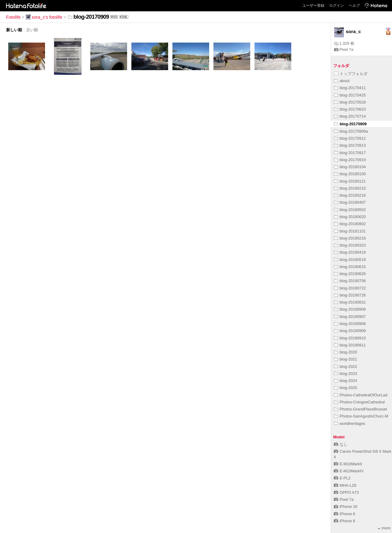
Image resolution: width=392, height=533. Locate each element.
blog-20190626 (350, 274)
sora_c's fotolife (44, 17)
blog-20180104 (350, 167)
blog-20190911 (350, 345)
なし (341, 444)
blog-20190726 (350, 295)
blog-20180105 (350, 174)
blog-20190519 (350, 260)
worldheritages (349, 423)
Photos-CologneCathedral (359, 402)
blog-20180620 (350, 217)
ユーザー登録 (313, 6)
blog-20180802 (350, 224)
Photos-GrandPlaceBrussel (360, 409)
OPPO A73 (346, 492)
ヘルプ (354, 6)
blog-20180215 (350, 188)
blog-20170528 (350, 102)
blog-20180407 (350, 202)
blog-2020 (345, 352)
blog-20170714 (350, 116)
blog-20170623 (350, 109)
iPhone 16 (346, 507)
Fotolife (13, 17)
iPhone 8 (345, 521)
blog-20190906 (350, 309)
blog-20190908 (350, 324)
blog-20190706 (350, 281)
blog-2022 (345, 367)
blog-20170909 (350, 124)
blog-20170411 (350, 88)
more (384, 528)
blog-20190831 (350, 302)
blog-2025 (345, 388)
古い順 (32, 30)
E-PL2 (342, 478)
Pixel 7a (344, 49)
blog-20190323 (350, 245)
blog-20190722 (350, 288)
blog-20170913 (350, 145)
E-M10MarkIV (349, 471)
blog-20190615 (350, 267)
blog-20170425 (350, 95)
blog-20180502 (350, 210)
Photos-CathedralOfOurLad (361, 395)
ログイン (337, 6)
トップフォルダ (351, 74)
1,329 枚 (344, 43)
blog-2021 (345, 359)
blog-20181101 (350, 231)
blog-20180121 (350, 181)
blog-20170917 (350, 153)
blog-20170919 (350, 160)
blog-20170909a (351, 131)
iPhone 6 (345, 514)
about (342, 81)
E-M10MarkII (348, 464)
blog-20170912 (350, 138)
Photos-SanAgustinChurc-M (361, 416)
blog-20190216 (350, 238)
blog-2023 (345, 374)
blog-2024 (345, 381)
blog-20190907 (350, 317)
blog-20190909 (350, 331)
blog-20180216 (350, 195)
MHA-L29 (345, 485)
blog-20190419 (350, 252)
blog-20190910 (350, 338)
